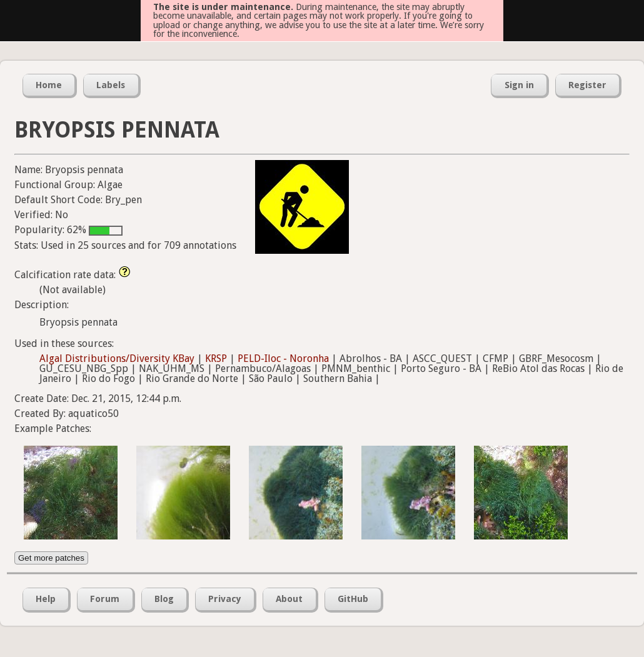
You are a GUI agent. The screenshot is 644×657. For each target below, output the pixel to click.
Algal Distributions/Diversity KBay (117, 359)
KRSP (216, 359)
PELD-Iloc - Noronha (283, 359)
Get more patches (51, 558)
